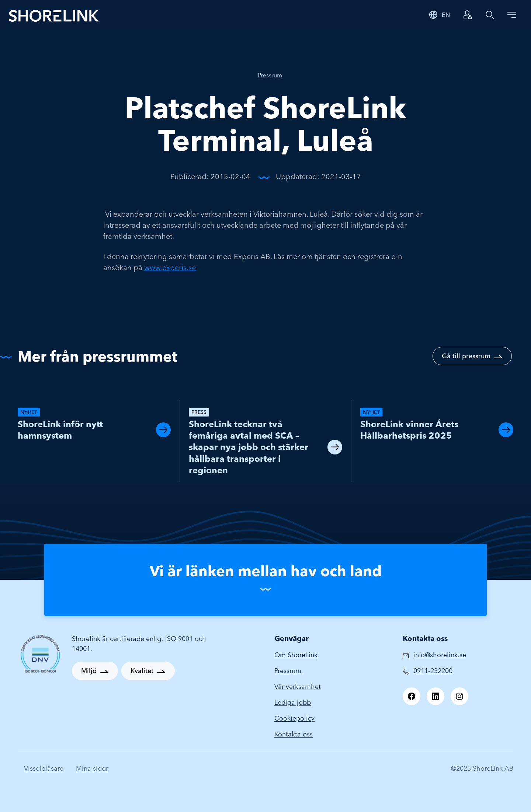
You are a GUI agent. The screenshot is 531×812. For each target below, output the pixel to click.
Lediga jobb (293, 702)
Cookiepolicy (294, 718)
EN (446, 15)
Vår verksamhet (298, 686)
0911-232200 (433, 671)
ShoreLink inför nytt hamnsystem (60, 430)
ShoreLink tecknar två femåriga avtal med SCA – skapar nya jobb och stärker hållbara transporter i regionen (249, 447)
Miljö (89, 671)
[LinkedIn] (435, 696)
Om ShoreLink (296, 655)
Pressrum (270, 75)
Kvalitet (142, 671)
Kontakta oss (294, 734)
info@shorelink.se (440, 655)
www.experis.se (170, 267)
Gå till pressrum (466, 356)
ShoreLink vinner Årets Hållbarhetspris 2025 (409, 430)
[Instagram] (459, 696)
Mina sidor (92, 768)
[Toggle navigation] (512, 15)
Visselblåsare (44, 768)
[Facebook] (412, 696)
